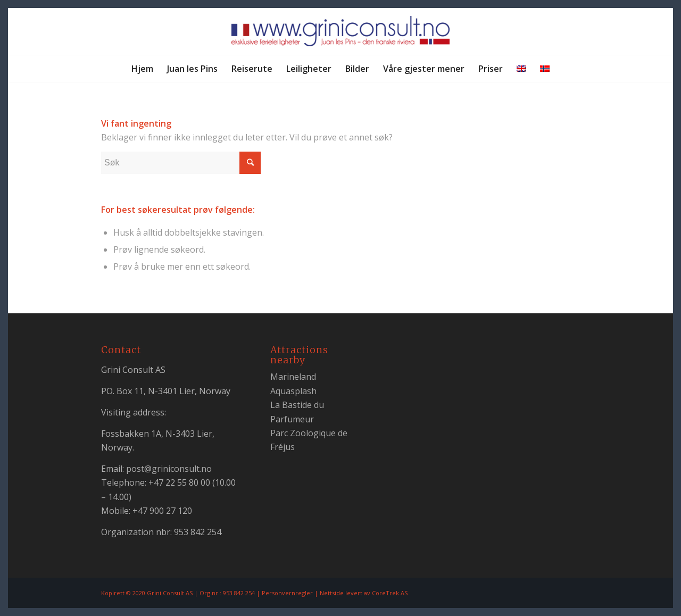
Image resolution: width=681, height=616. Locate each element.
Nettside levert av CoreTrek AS (364, 593)
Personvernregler (287, 593)
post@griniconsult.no (169, 469)
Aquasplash (293, 391)
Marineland (293, 377)
